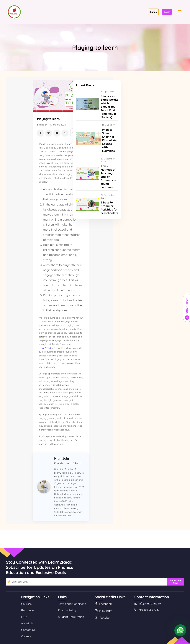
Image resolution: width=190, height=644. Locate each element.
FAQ (24, 617)
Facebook (103, 604)
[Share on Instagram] (65, 133)
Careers (26, 636)
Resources (28, 610)
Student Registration (71, 617)
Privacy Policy (67, 610)
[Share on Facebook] (40, 133)
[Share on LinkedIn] (57, 133)
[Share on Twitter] (49, 133)
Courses (26, 604)
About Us (27, 623)
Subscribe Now (175, 582)
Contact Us (28, 630)
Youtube (102, 618)
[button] (180, 12)
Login (167, 12)
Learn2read (45, 348)
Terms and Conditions (72, 604)
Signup (153, 12)
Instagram (104, 611)
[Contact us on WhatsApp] (180, 631)
